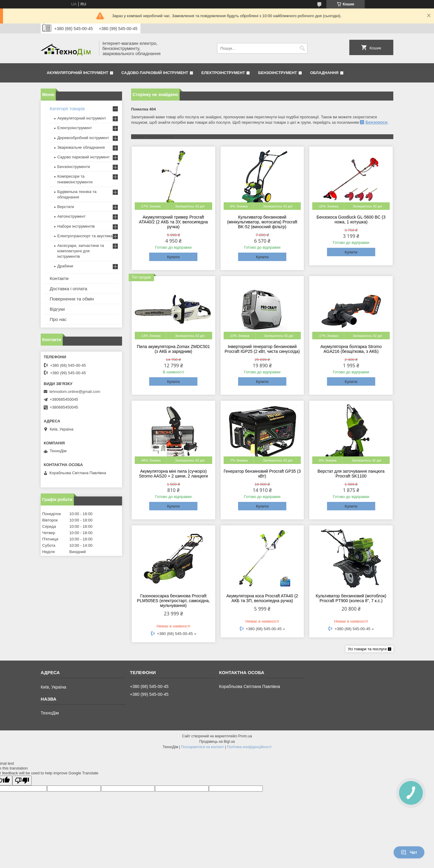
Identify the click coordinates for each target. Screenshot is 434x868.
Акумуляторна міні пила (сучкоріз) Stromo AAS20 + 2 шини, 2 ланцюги (173, 474)
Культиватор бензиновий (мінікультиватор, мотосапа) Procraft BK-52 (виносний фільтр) (262, 222)
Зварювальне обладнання (81, 147)
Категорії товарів (67, 109)
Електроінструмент (223, 73)
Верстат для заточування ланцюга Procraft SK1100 (351, 474)
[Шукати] (302, 48)
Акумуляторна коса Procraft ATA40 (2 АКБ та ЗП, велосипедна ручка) (262, 598)
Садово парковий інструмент (155, 73)
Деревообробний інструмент (83, 138)
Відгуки (57, 309)
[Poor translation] (22, 781)
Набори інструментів (76, 226)
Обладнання (324, 73)
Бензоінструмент (277, 73)
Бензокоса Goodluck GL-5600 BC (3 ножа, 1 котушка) (351, 219)
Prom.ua (245, 736)
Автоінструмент (71, 216)
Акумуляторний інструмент (77, 73)
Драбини (65, 266)
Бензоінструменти (74, 167)
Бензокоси (376, 122)
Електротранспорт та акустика (85, 236)
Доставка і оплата (68, 289)
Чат (409, 852)
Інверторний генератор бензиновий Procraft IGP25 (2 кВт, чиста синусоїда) (262, 349)
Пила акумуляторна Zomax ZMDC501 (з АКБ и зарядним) (173, 349)
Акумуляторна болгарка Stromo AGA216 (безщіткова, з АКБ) (351, 349)
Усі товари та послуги (367, 649)
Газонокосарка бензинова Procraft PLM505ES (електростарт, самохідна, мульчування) (173, 601)
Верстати (66, 207)
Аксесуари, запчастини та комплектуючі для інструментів (81, 251)
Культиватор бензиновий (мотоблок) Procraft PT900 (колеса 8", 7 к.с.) (351, 598)
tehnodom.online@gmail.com (75, 392)
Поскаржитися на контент (203, 747)
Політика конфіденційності (249, 747)
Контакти (59, 278)
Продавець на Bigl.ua (217, 742)
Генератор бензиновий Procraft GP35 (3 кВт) (262, 474)
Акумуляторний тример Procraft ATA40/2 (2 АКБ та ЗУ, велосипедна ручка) (173, 222)
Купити (173, 257)
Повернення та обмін (72, 299)
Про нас (58, 319)
